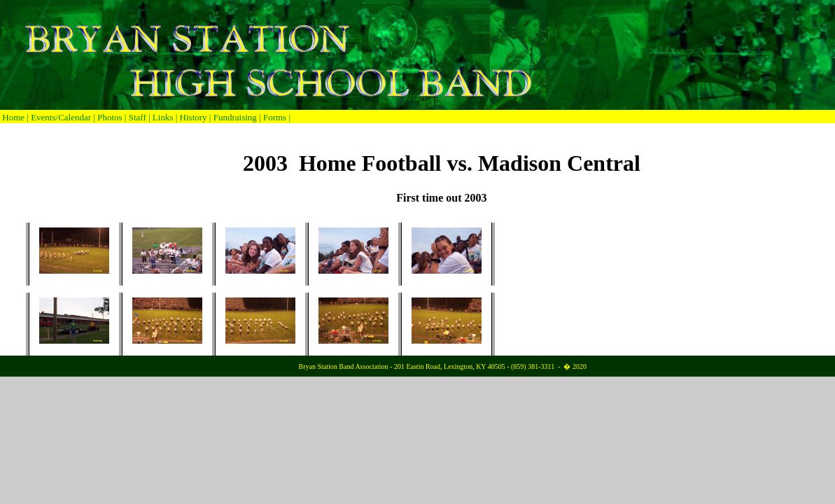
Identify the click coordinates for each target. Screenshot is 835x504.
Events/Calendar (62, 117)
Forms (275, 117)
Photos (110, 117)
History (194, 117)
